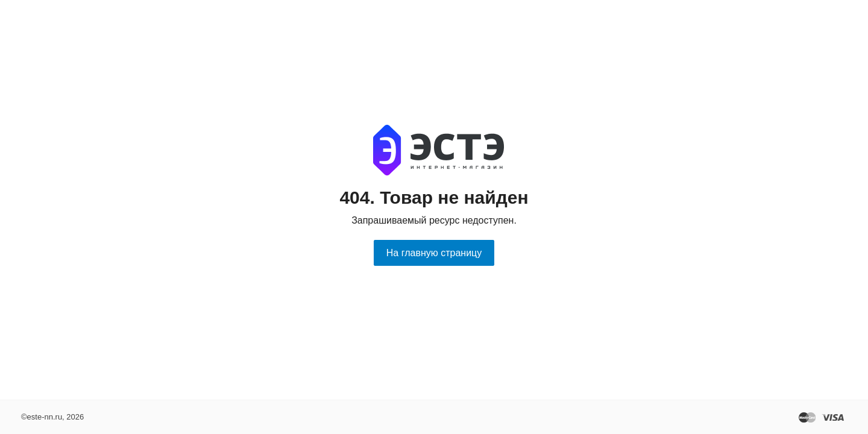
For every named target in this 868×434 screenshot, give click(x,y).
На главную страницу (434, 253)
